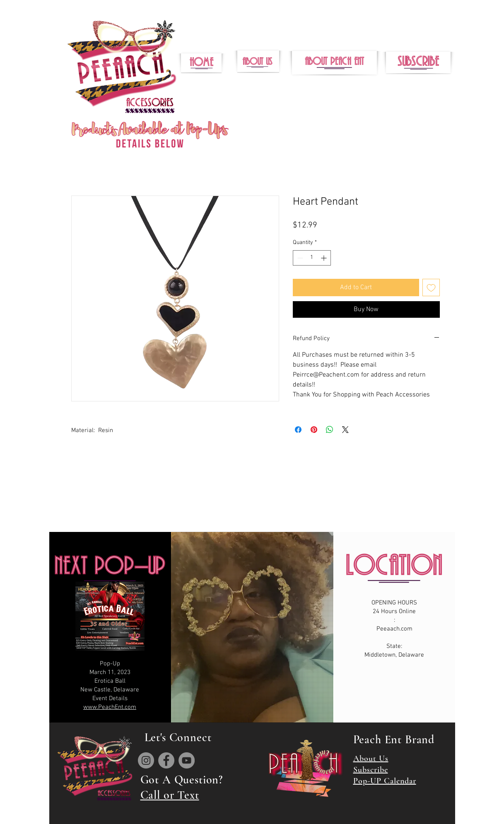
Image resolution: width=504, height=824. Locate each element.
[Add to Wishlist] (431, 288)
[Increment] (324, 258)
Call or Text (170, 795)
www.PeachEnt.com (110, 707)
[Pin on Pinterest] (314, 430)
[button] (418, 63)
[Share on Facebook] (298, 430)
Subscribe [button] (371, 770)
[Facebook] (166, 760)
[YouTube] (187, 760)
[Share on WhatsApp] (330, 430)
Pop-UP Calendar (385, 781)
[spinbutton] (312, 258)
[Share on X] (345, 430)
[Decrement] (299, 258)
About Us (371, 759)
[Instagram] (146, 760)
